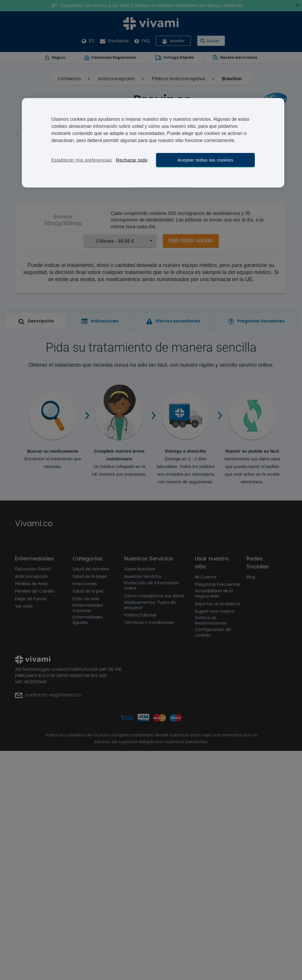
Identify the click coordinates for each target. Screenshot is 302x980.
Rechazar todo (132, 160)
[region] (153, 143)
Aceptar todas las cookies (206, 160)
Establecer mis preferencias (82, 160)
